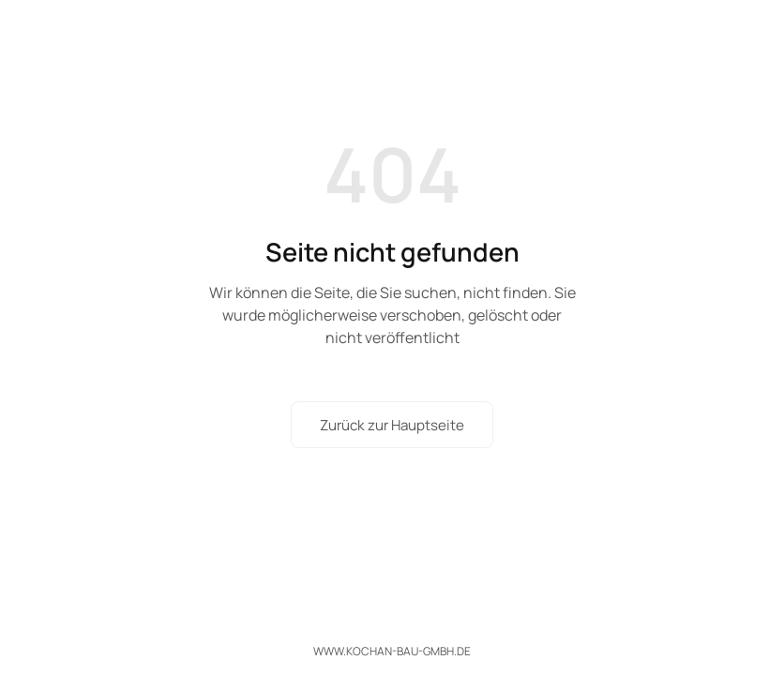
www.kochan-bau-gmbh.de (392, 651)
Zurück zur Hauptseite (392, 425)
